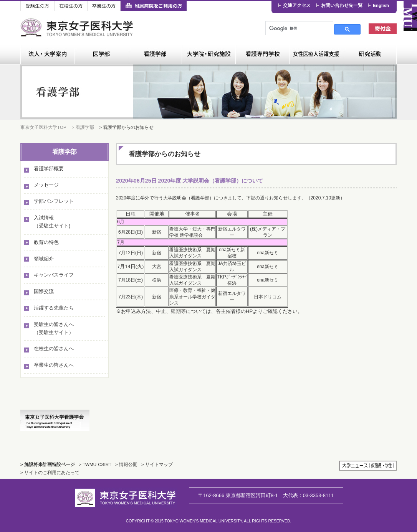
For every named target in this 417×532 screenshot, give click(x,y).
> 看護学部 (83, 127)
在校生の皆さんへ (54, 348)
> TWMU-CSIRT (95, 464)
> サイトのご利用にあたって (50, 472)
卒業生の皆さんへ (54, 365)
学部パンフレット (54, 201)
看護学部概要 (49, 169)
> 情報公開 (126, 464)
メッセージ (46, 185)
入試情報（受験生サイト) (52, 222)
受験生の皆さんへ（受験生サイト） (54, 328)
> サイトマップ (157, 464)
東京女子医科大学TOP (43, 127)
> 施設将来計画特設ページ (48, 464)
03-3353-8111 (309, 495)
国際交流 (44, 291)
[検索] (299, 28)
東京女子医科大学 (78, 27)
